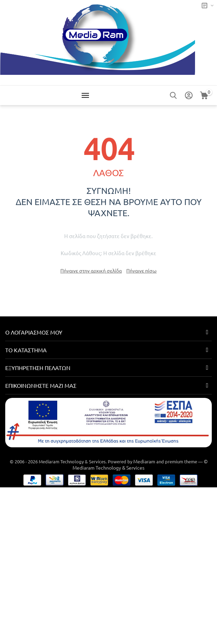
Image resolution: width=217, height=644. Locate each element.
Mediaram (144, 461)
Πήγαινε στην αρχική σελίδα (91, 270)
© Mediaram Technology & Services (140, 464)
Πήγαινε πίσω (141, 270)
